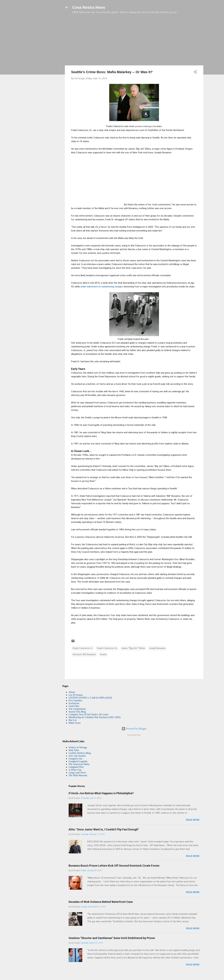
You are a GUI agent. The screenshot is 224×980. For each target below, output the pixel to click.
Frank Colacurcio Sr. (107, 648)
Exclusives (74, 703)
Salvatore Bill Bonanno (84, 654)
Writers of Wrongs (78, 747)
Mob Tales (74, 750)
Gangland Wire (76, 767)
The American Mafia (79, 764)
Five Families (75, 700)
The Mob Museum (78, 775)
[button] (195, 72)
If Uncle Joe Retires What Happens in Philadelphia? (101, 793)
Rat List (73, 720)
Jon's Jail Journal (77, 756)
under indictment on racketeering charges (102, 287)
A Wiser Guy (75, 770)
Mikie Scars (75, 723)
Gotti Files (74, 706)
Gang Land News (77, 773)
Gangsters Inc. (76, 759)
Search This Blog (77, 712)
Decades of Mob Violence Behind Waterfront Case (101, 902)
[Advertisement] (134, 41)
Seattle (103, 654)
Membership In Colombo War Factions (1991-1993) (95, 717)
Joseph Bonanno (157, 648)
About (72, 692)
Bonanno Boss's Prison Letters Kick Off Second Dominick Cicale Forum (114, 866)
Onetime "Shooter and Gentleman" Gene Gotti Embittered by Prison (112, 938)
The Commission (77, 709)
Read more (193, 820)
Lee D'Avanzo (76, 695)
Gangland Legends (78, 761)
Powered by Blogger (134, 729)
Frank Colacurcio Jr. (83, 648)
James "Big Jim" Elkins (133, 648)
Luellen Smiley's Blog (80, 753)
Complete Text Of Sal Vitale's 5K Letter (89, 714)
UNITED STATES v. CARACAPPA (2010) (90, 698)
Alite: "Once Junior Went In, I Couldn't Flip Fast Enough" (104, 829)
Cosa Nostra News (89, 7)
